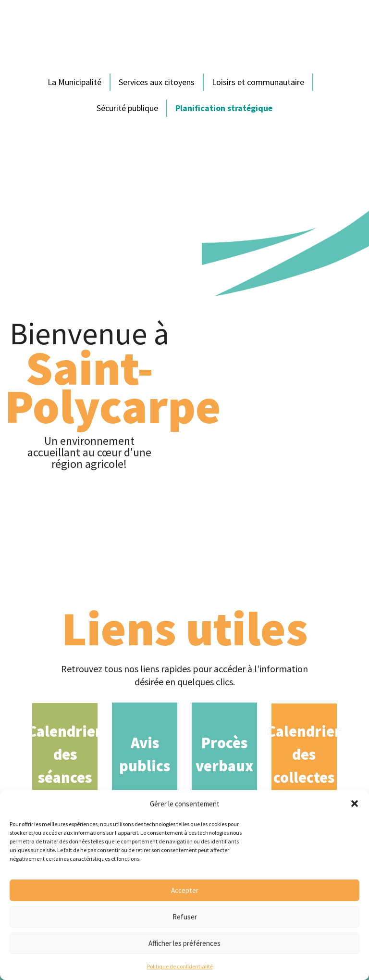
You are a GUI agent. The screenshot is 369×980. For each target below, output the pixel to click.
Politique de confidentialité (180, 966)
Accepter (185, 890)
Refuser (185, 917)
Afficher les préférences (184, 943)
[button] (355, 804)
